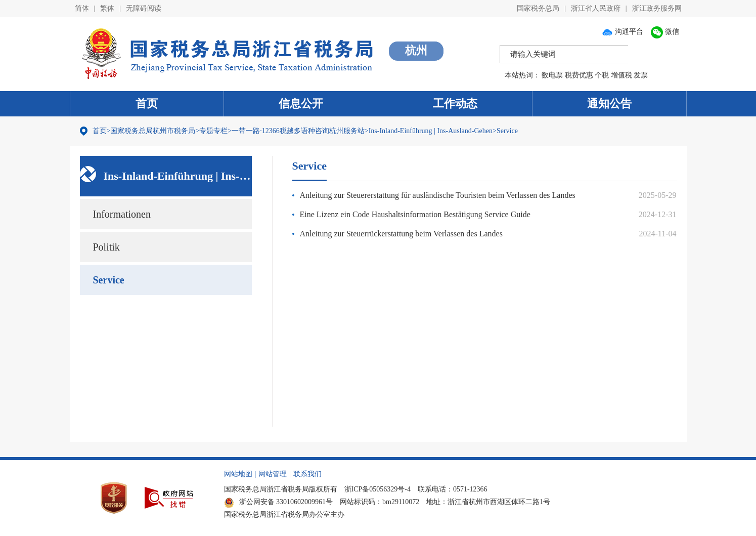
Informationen (122, 214)
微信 (665, 32)
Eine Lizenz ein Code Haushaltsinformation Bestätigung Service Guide (415, 214)
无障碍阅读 (144, 8)
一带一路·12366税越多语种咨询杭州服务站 (298, 131)
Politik (106, 247)
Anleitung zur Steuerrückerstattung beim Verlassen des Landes (401, 234)
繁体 (107, 8)
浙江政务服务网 (657, 8)
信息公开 (301, 104)
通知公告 (609, 104)
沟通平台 (622, 32)
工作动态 (455, 104)
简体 (82, 8)
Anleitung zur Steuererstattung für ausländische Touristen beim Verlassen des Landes (438, 195)
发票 (641, 75)
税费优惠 (579, 75)
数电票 (552, 75)
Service (507, 131)
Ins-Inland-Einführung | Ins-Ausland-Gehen (431, 131)
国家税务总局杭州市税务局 (153, 131)
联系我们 (307, 474)
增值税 (621, 75)
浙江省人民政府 (596, 8)
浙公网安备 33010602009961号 (279, 502)
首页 (147, 104)
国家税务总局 (538, 8)
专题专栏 (213, 131)
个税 (602, 75)
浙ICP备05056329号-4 (377, 489)
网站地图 (238, 474)
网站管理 (273, 474)
